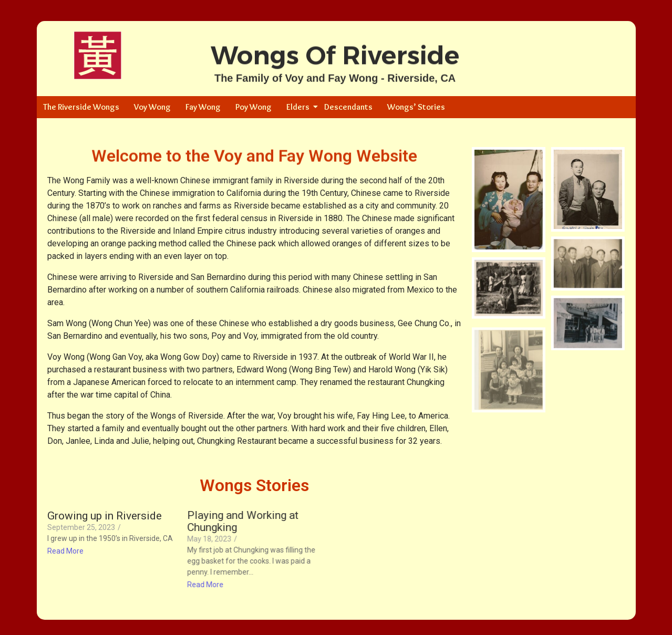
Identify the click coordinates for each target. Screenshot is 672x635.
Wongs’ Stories (416, 107)
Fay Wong (203, 107)
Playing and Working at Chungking (242, 522)
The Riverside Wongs (81, 107)
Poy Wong (254, 107)
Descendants (348, 107)
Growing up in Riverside (105, 516)
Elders (300, 107)
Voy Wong (152, 107)
